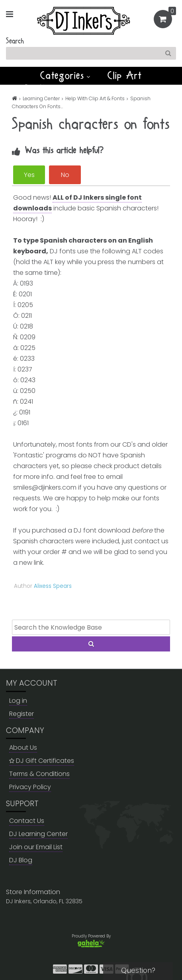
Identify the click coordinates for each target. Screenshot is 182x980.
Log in (18, 701)
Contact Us (27, 821)
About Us (23, 748)
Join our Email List (36, 847)
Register (22, 714)
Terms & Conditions (39, 774)
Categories (65, 76)
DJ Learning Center (38, 834)
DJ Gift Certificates (42, 761)
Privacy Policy (30, 787)
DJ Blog (21, 860)
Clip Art (125, 76)
